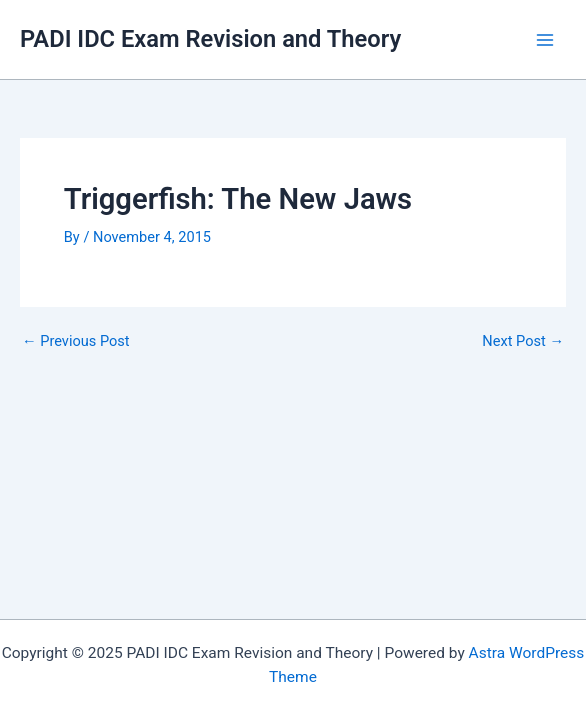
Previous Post (76, 341)
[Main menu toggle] (545, 40)
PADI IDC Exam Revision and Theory (210, 39)
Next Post (523, 341)
